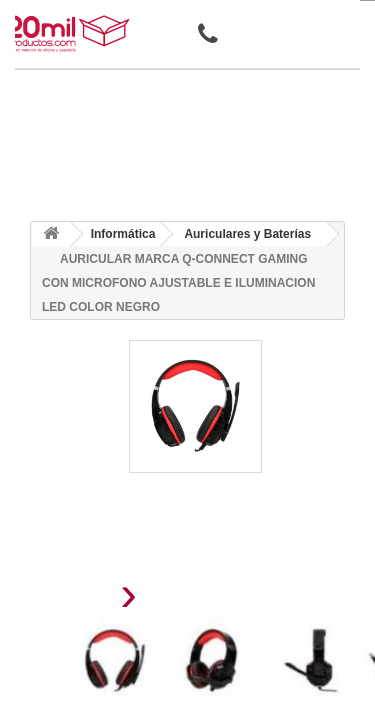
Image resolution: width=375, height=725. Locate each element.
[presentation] (78, 599)
